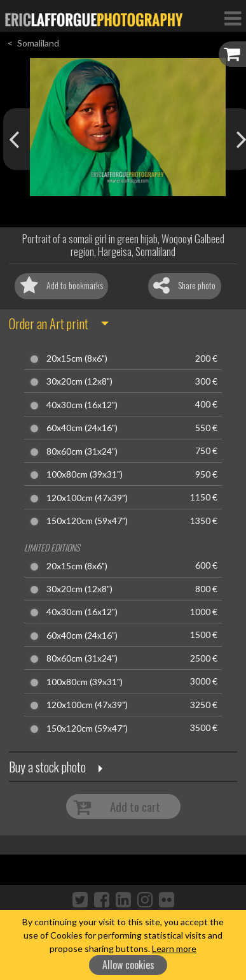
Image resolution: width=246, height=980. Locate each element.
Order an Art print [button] (49, 323)
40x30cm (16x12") (82, 405)
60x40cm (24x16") (82, 428)
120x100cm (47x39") (87, 498)
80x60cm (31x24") (82, 451)
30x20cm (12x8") (79, 381)
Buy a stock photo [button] (47, 767)
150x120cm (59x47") (87, 521)
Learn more (174, 948)
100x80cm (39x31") (85, 474)
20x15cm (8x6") (77, 359)
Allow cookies (128, 965)
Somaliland (38, 43)
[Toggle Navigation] (233, 18)
